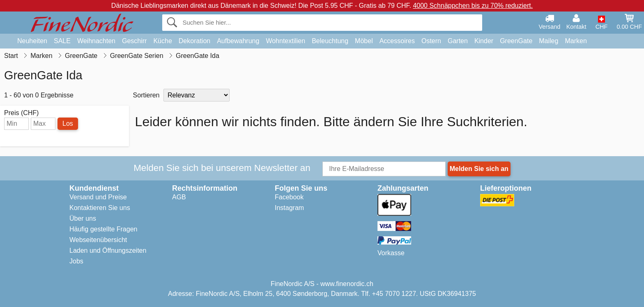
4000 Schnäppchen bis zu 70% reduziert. (473, 6)
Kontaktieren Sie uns (100, 208)
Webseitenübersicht (98, 240)
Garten (458, 41)
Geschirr (134, 41)
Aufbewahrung (238, 41)
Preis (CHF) (21, 113)
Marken (576, 41)
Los (68, 123)
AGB (179, 197)
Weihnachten (96, 41)
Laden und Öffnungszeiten (108, 250)
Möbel (364, 41)
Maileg (549, 41)
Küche (162, 41)
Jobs (76, 261)
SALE (62, 41)
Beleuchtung (330, 41)
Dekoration (194, 41)
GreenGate (516, 41)
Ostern (431, 41)
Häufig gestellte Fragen (103, 229)
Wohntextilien (285, 41)
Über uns (83, 218)
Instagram (289, 208)
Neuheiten (32, 41)
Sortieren (146, 95)
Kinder (484, 41)
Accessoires (397, 41)
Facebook (289, 197)
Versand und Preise (98, 197)
